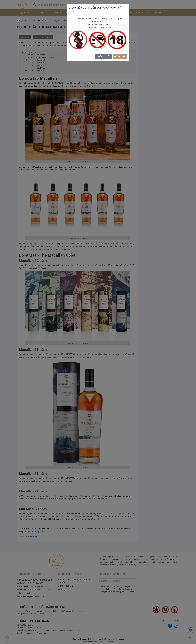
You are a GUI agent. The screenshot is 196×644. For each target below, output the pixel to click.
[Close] (126, 9)
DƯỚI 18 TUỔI (103, 56)
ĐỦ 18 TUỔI (120, 56)
